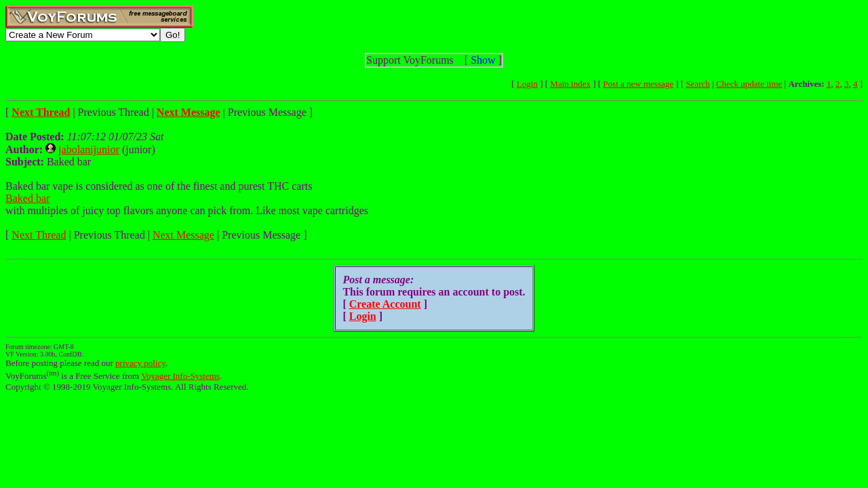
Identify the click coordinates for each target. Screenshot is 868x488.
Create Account (385, 304)
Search (697, 84)
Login (527, 84)
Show (483, 60)
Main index (570, 84)
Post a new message (638, 84)
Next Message (183, 235)
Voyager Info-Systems (180, 376)
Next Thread (39, 235)
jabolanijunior (89, 149)
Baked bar (27, 198)
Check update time (749, 84)
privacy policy (140, 363)
